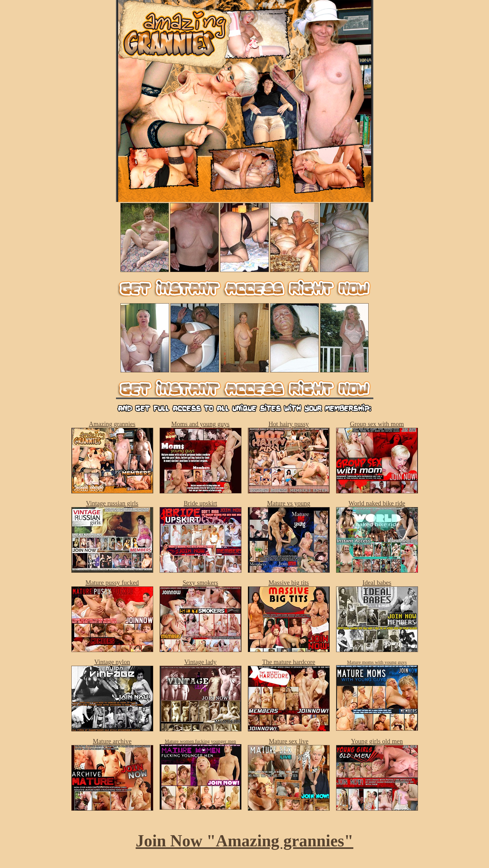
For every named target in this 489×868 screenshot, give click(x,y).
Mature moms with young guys (377, 662)
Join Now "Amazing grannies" (244, 841)
